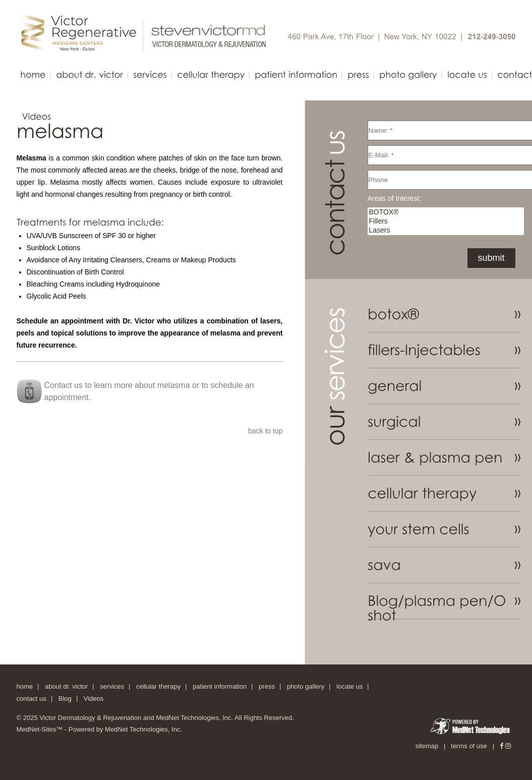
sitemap (427, 746)
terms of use (469, 746)
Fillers (446, 221)
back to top (265, 431)
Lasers (446, 231)
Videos (94, 699)
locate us (349, 686)
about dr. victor (66, 686)
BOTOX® (446, 212)
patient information (220, 686)
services (112, 686)
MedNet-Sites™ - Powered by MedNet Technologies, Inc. (100, 729)
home (25, 686)
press (267, 686)
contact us (32, 699)
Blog (65, 699)
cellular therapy (158, 686)
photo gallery (306, 686)
